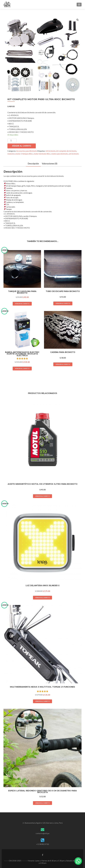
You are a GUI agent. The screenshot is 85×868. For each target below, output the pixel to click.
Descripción (33, 164)
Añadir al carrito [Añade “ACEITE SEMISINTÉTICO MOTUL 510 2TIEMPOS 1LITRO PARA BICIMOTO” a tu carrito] (42, 496)
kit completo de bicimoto (66, 151)
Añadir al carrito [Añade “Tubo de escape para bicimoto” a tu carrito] (63, 303)
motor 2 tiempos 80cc (24, 154)
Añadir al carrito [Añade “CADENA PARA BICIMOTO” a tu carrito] (63, 364)
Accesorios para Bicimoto (27, 151)
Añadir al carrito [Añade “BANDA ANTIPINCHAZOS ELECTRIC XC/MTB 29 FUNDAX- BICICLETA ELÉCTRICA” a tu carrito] (22, 368)
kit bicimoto (51, 151)
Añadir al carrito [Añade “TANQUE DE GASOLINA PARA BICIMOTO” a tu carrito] (22, 304)
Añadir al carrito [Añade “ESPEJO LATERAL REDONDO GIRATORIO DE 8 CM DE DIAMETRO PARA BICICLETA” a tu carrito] (42, 803)
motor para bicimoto (60, 154)
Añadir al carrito (22, 146)
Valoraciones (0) (50, 164)
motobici (11, 154)
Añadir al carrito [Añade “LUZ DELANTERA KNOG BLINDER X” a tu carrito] (42, 598)
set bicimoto (74, 154)
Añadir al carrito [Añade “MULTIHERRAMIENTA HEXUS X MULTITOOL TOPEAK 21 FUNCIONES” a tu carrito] (42, 701)
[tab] (33, 164)
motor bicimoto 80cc (42, 154)
